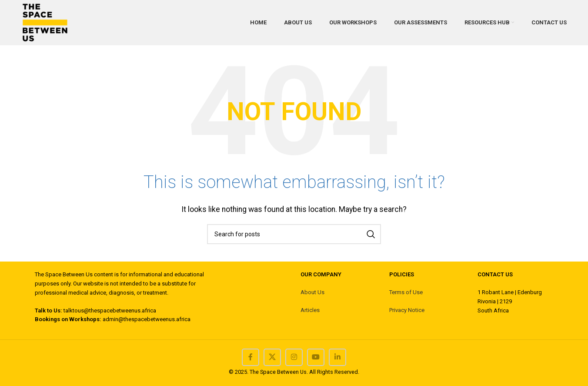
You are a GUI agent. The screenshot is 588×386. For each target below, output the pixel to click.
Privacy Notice (407, 310)
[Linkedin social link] (337, 357)
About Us (312, 292)
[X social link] (272, 357)
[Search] (294, 234)
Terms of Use (406, 292)
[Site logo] (45, 22)
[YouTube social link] (316, 357)
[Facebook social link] (251, 357)
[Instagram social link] (294, 357)
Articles (310, 310)
